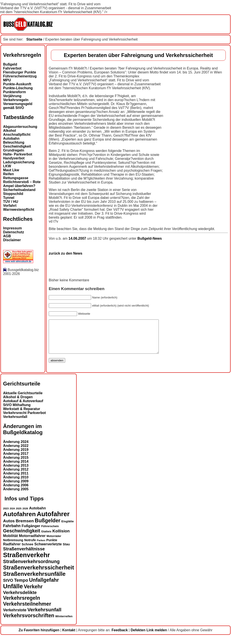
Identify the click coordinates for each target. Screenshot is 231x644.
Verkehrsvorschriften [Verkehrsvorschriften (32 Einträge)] (29, 622)
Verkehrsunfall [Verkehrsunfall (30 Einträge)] (44, 616)
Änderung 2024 (16, 448)
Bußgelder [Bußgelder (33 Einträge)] (48, 527)
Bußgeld (10, 64)
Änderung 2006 (16, 492)
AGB (7, 236)
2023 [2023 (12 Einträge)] (6, 515)
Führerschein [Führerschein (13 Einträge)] (50, 533)
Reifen (8, 174)
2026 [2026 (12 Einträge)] (25, 515)
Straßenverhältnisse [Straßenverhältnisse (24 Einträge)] (24, 555)
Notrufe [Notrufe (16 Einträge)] (30, 547)
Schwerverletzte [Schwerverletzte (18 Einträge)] (48, 551)
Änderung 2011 (16, 480)
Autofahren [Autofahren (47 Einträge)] (19, 521)
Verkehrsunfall (15, 423)
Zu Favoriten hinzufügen (39, 637)
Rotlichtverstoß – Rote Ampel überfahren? (22, 184)
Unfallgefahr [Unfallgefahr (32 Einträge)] (44, 587)
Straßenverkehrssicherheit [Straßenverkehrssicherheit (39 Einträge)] (39, 574)
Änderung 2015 (16, 464)
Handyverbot (14, 158)
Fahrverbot (12, 68)
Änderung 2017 (16, 460)
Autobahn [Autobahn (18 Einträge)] (37, 515)
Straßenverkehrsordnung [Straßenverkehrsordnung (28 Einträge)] (31, 568)
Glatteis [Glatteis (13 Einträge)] (46, 538)
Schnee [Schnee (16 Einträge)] (28, 551)
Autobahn (11, 138)
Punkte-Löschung (18, 88)
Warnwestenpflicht (19, 210)
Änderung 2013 (16, 472)
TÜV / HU (11, 202)
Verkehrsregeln (16, 100)
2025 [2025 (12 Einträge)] (19, 515)
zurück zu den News (66, 253)
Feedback (120, 637)
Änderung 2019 (16, 456)
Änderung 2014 (16, 468)
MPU (7, 80)
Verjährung (12, 96)
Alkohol (10, 131)
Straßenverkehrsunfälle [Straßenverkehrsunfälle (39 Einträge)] (34, 580)
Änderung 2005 (16, 496)
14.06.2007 (78, 238)
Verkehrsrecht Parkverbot (24, 419)
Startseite (34, 39)
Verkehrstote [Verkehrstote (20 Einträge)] (15, 617)
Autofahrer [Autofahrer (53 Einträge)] (53, 520)
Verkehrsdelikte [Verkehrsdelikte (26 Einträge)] (20, 599)
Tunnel (9, 198)
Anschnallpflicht (17, 135)
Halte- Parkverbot (18, 154)
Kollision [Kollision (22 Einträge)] (61, 538)
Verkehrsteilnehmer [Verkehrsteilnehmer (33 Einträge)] (27, 610)
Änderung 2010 (16, 484)
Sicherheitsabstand (19, 190)
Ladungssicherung (19, 162)
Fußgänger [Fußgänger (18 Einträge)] (31, 532)
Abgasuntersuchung (20, 127)
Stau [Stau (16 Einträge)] (66, 551)
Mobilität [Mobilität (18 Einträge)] (10, 542)
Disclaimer (12, 240)
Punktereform (14, 92)
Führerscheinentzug (20, 76)
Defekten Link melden (149, 637)
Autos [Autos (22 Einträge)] (9, 527)
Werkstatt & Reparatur (22, 415)
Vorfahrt (10, 206)
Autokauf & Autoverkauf (23, 408)
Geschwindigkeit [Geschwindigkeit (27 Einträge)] (22, 537)
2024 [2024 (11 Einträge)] (12, 515)
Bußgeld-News (150, 238)
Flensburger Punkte (20, 72)
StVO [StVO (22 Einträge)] (8, 587)
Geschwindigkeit (17, 146)
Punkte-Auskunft (17, 84)
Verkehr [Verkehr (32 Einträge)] (33, 593)
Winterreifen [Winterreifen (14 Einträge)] (64, 623)
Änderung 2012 (16, 476)
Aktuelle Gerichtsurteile (23, 400)
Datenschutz (14, 232)
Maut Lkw (11, 170)
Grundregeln (14, 150)
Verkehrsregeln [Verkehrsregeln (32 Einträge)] (22, 605)
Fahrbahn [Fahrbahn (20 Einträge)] (12, 532)
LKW (7, 166)
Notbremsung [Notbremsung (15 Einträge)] (13, 547)
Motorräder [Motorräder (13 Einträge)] (54, 543)
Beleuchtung (14, 142)
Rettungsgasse (16, 178)
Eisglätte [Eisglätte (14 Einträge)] (67, 528)
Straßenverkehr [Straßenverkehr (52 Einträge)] (26, 562)
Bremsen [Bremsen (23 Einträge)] (25, 527)
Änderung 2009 (16, 488)
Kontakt (69, 637)
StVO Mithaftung (17, 411)
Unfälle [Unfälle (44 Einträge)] (13, 593)
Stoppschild (13, 194)
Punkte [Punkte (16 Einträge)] (52, 547)
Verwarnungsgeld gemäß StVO (18, 106)
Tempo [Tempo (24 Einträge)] (21, 587)
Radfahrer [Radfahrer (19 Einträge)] (12, 551)
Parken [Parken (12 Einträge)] (41, 547)
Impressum (12, 228)
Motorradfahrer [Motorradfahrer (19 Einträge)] (32, 542)
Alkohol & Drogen (18, 404)
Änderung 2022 (16, 452)
